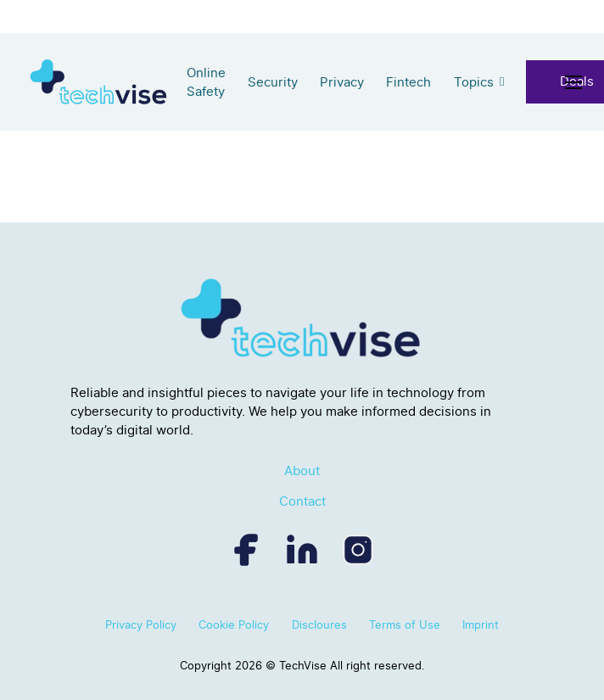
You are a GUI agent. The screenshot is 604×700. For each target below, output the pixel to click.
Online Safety (206, 82)
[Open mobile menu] (577, 82)
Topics (474, 82)
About (302, 471)
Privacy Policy (141, 624)
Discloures (319, 624)
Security (273, 82)
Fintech (408, 82)
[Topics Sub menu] (502, 82)
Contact (302, 501)
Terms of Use (405, 624)
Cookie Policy (234, 624)
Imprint (481, 624)
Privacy (342, 82)
